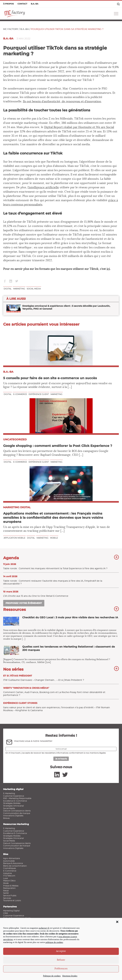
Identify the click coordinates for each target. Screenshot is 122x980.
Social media (34, 289)
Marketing (19, 289)
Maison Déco (9, 881)
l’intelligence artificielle (43, 188)
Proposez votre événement (24, 603)
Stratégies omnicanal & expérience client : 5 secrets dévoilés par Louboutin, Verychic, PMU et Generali (58, 309)
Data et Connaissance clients (17, 811)
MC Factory (11, 29)
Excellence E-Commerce (15, 801)
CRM (5, 913)
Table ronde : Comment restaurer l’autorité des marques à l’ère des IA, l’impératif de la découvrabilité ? (61, 580)
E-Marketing (9, 793)
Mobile (54, 538)
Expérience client (39, 394)
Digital (8, 289)
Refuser (61, 960)
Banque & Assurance (13, 863)
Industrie (7, 873)
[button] (117, 922)
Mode (6, 883)
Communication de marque (17, 813)
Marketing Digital (11, 911)
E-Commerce (10, 871)
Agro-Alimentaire (12, 858)
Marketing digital (13, 789)
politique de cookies (54, 942)
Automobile (9, 861)
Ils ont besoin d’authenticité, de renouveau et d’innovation (62, 102)
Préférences (61, 969)
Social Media (9, 808)
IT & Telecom (9, 876)
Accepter (61, 951)
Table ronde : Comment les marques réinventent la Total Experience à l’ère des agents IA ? (61, 566)
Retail (6, 891)
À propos (8, 4)
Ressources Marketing (16, 824)
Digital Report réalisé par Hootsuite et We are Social (79, 127)
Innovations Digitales (13, 816)
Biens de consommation (15, 866)
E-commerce (20, 394)
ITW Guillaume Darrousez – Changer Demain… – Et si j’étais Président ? (61, 678)
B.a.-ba (35, 4)
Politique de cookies (52, 976)
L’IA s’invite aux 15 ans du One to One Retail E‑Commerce (61, 594)
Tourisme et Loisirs (12, 901)
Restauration (9, 888)
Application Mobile (14, 538)
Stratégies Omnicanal (13, 806)
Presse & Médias (11, 886)
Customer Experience (14, 796)
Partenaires (10, 907)
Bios (6, 854)
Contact (22, 4)
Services (7, 898)
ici (108, 269)
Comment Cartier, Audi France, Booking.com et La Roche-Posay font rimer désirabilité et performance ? (61, 691)
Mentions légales (70, 976)
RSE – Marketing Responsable (17, 798)
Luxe (5, 878)
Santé (6, 893)
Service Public (10, 896)
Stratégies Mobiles (12, 803)
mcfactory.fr (44, 928)
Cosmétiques (10, 868)
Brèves (6, 818)
